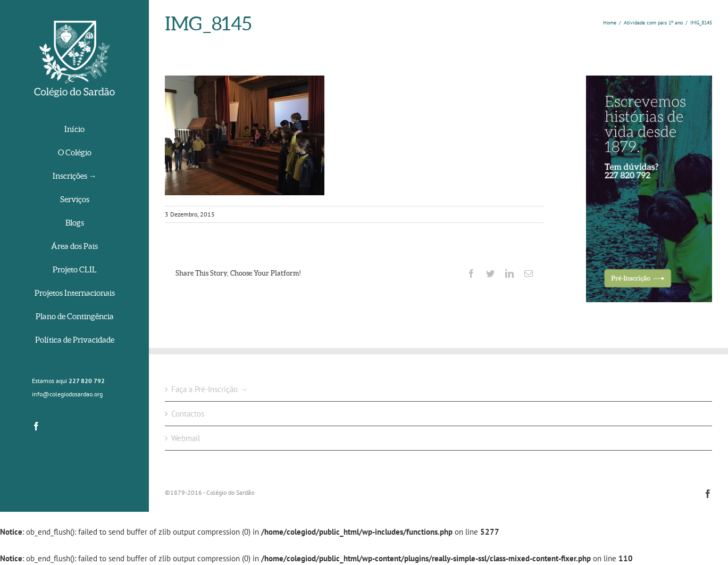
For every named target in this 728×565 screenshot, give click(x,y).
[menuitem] (74, 130)
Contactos (188, 414)
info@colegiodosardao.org (67, 394)
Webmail (186, 438)
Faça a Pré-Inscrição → (210, 389)
